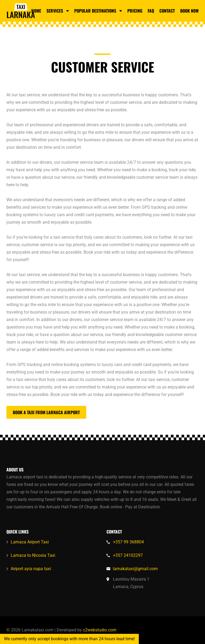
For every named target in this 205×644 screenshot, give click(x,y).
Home (36, 11)
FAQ (151, 11)
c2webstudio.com (99, 630)
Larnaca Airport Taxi (30, 542)
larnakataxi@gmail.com (135, 569)
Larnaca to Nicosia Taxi (33, 555)
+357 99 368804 (128, 542)
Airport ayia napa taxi (31, 569)
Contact (167, 11)
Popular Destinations (98, 11)
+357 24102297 (128, 555)
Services (58, 11)
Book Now (189, 11)
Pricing (135, 11)
